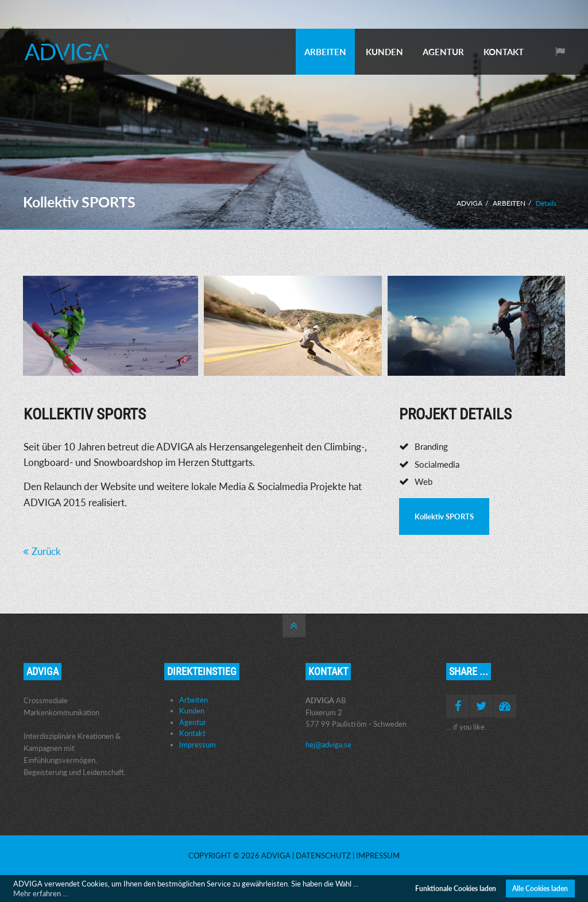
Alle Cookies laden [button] (540, 888)
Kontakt (192, 733)
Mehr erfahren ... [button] (40, 893)
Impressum (198, 745)
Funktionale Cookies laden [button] (456, 888)
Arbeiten (194, 700)
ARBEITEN (325, 52)
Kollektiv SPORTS (444, 516)
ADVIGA (469, 203)
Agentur (193, 722)
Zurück (46, 551)
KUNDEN (384, 52)
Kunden (192, 711)
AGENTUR (443, 52)
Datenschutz (323, 855)
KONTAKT (504, 52)
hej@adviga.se (328, 745)
